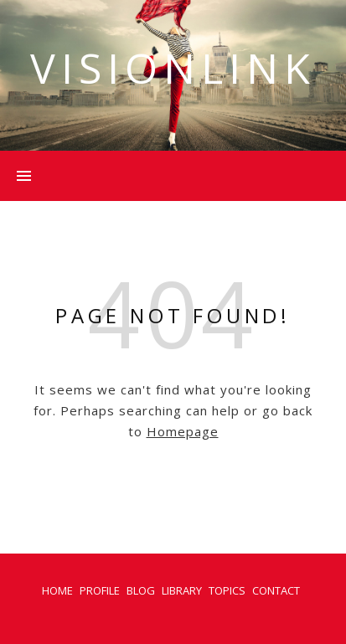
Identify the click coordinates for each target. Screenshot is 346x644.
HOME (57, 590)
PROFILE (100, 590)
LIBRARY (182, 590)
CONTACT (276, 590)
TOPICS (227, 590)
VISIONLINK (173, 68)
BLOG (141, 590)
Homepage (183, 431)
